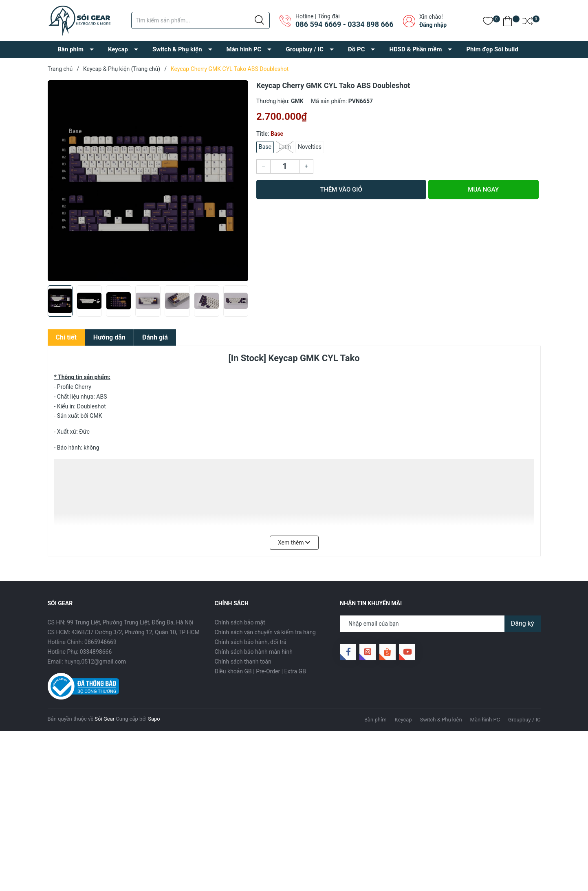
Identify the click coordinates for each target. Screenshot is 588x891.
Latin (285, 147)
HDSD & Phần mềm (415, 49)
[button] (239, 304)
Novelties (310, 147)
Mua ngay (483, 190)
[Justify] (259, 20)
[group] (148, 181)
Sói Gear (105, 719)
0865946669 (100, 642)
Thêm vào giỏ (341, 190)
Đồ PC (357, 49)
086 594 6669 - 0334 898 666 (344, 24)
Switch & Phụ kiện (177, 49)
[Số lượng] (285, 167)
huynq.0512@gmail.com (95, 662)
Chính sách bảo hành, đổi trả (251, 642)
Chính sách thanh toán (243, 662)
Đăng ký (523, 623)
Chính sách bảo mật (240, 622)
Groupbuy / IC (304, 49)
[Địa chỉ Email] (440, 624)
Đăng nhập (433, 25)
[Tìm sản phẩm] (200, 20)
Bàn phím (70, 49)
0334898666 (96, 652)
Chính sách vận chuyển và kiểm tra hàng (265, 632)
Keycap (118, 49)
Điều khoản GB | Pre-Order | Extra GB (260, 671)
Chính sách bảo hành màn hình (254, 652)
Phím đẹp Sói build (492, 49)
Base (265, 147)
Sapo (154, 719)
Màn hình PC (244, 49)
